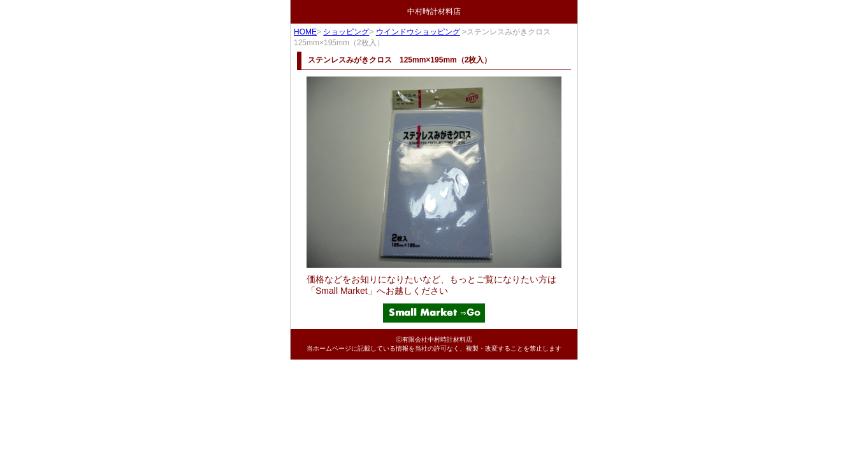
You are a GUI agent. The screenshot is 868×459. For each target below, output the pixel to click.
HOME (305, 32)
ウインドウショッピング (418, 32)
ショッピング (346, 32)
